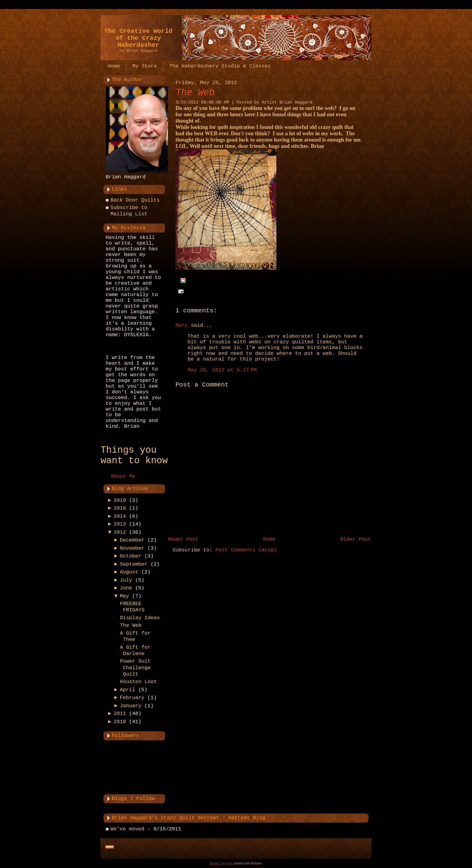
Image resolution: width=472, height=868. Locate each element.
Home (270, 539)
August (129, 572)
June (126, 588)
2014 (120, 516)
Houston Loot (138, 682)
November (132, 548)
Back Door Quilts (135, 200)
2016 (120, 508)
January (130, 706)
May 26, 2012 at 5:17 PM (222, 370)
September (134, 564)
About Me (123, 476)
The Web (130, 625)
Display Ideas (140, 618)
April (127, 690)
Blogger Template (221, 863)
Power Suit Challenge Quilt (135, 668)
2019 (120, 500)
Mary (182, 325)
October (130, 556)
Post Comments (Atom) (246, 550)
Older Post (356, 539)
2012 (120, 532)
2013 (120, 524)
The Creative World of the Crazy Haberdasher (138, 38)
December (132, 540)
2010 (120, 722)
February (132, 698)
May (124, 596)
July (126, 580)
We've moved (127, 829)
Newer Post (183, 539)
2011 (120, 714)
